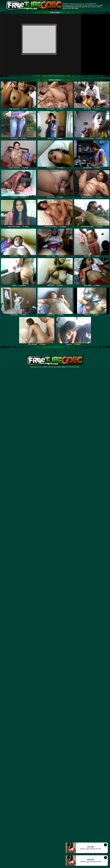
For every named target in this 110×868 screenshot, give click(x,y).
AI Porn (85, 5)
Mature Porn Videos (76, 5)
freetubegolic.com (36, 367)
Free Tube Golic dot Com (77, 4)
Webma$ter (76, 367)
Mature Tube (66, 5)
